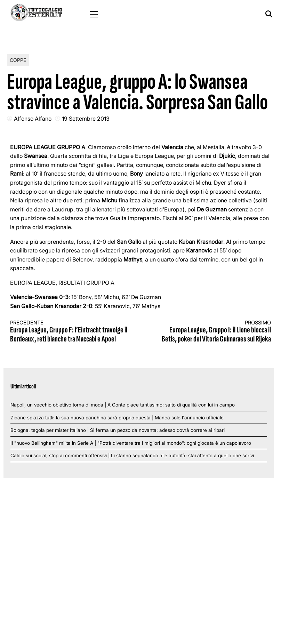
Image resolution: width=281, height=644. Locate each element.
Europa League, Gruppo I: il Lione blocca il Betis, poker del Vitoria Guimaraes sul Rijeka (212, 332)
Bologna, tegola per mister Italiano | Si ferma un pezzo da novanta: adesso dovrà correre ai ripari (118, 430)
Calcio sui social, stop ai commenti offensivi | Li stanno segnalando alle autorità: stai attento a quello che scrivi (132, 456)
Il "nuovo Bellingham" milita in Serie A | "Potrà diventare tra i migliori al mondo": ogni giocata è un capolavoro (131, 443)
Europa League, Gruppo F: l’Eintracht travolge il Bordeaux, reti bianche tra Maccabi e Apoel (69, 332)
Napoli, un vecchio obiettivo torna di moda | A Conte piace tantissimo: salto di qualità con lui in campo (123, 405)
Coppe (18, 60)
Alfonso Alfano (33, 119)
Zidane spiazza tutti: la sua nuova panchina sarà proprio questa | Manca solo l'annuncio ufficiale (117, 418)
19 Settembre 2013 (86, 119)
